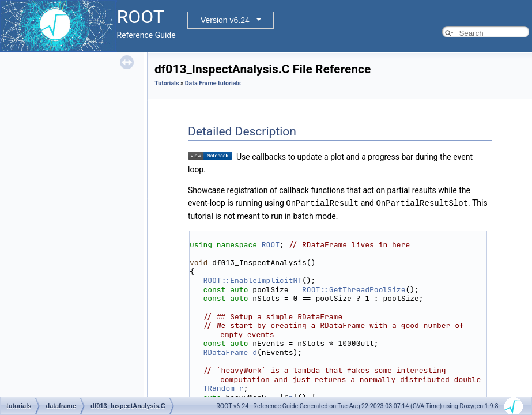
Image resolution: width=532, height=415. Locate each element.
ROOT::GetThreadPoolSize (354, 289)
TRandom (219, 388)
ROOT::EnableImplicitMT (252, 280)
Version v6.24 (225, 20)
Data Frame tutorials (213, 83)
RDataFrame (225, 352)
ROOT (271, 244)
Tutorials (167, 83)
